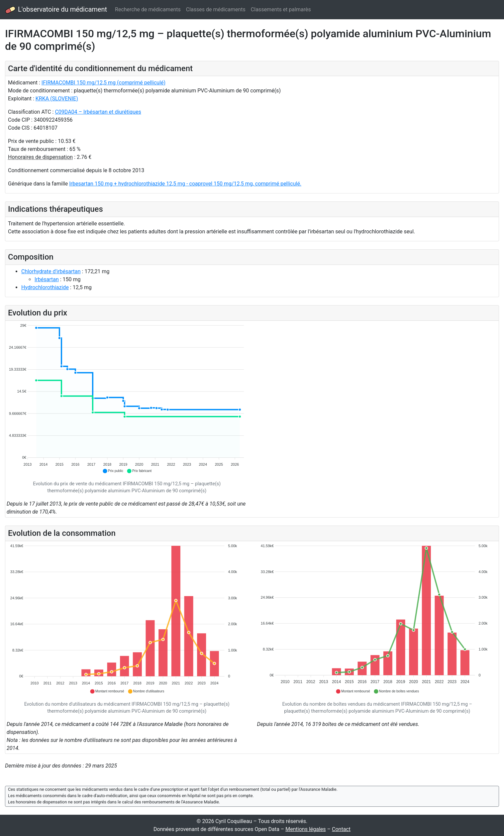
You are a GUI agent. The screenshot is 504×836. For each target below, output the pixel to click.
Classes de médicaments (216, 9)
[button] (113, 471)
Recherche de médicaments (148, 9)
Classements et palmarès (281, 9)
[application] (127, 399)
